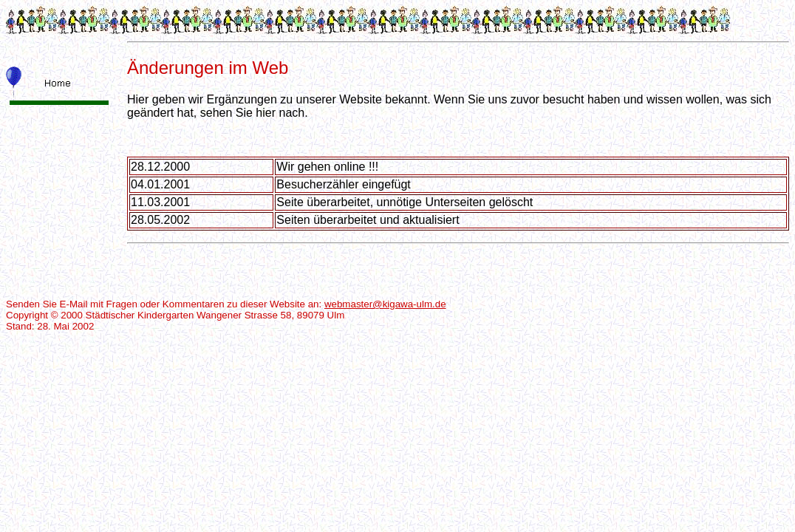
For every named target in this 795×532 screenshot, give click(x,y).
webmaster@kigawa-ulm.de (385, 304)
